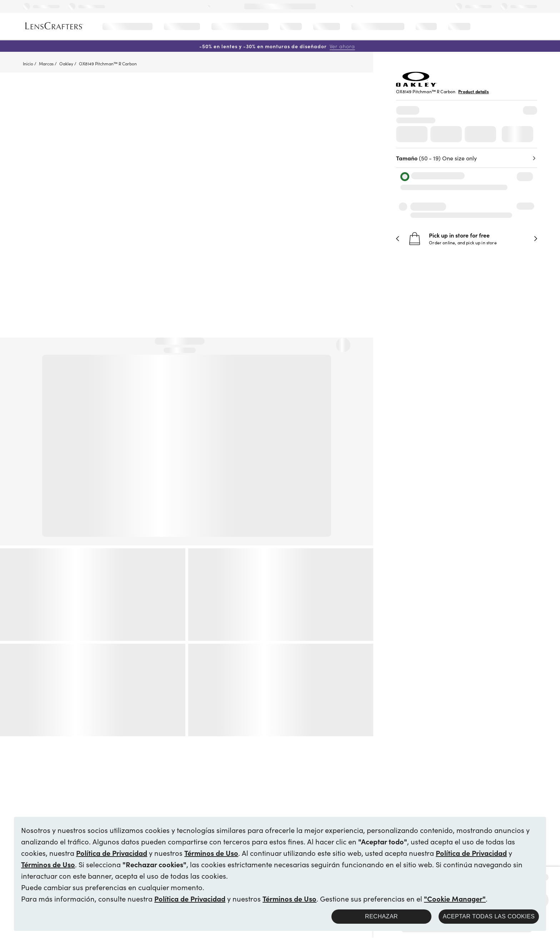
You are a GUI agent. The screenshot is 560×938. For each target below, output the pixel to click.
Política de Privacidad (112, 853)
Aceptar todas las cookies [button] (489, 916)
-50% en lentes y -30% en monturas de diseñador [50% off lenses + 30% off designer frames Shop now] (277, 46)
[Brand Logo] (417, 84)
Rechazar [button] (381, 916)
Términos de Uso (211, 853)
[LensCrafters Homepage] (54, 26)
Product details (473, 91)
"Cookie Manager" (455, 898)
